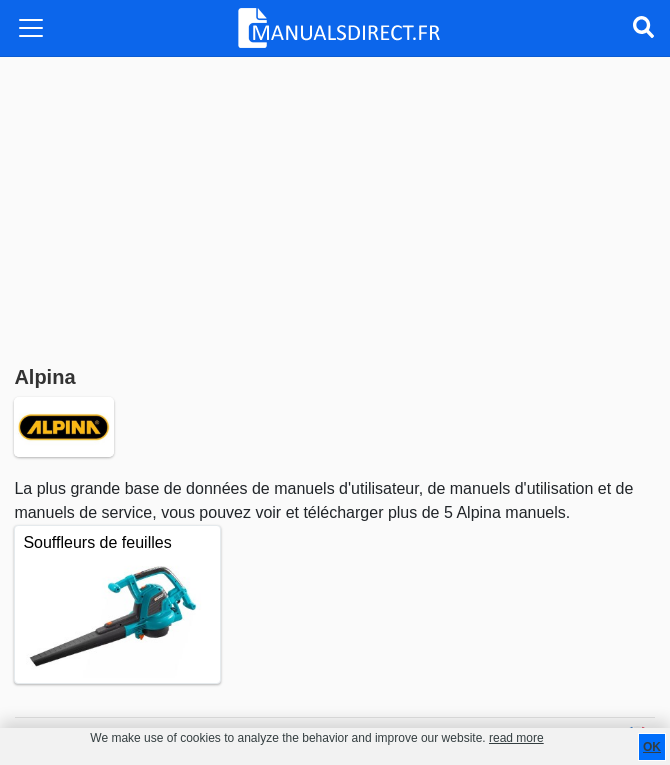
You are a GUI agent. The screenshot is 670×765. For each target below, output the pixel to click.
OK (652, 747)
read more (516, 738)
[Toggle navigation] (31, 28)
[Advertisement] (334, 207)
